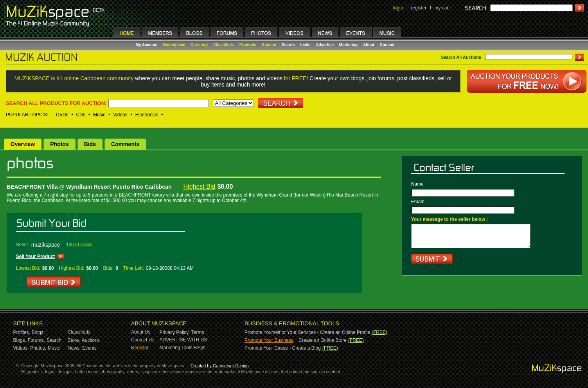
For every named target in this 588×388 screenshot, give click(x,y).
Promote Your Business (269, 340)
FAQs (200, 348)
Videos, (21, 348)
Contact (387, 45)
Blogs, (20, 340)
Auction (269, 45)
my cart (442, 8)
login (398, 8)
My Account (147, 45)
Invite (305, 45)
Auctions (91, 340)
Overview (23, 144)
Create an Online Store (323, 340)
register (419, 8)
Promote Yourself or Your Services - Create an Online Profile (307, 332)
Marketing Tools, (177, 348)
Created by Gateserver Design (220, 366)
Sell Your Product (36, 256)
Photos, (38, 348)
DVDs (62, 115)
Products (248, 45)
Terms (198, 332)
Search (288, 45)
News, (74, 348)
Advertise (325, 45)
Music (99, 115)
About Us (141, 332)
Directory (199, 45)
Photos (59, 144)
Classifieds (224, 45)
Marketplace (174, 45)
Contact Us (143, 340)
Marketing (348, 45)
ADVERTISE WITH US (183, 340)
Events (89, 348)
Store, (74, 340)
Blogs (38, 332)
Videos (120, 115)
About (369, 45)
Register (140, 348)
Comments (125, 144)
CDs (81, 115)
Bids (90, 144)
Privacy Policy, (175, 332)
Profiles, (22, 332)
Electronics (147, 115)
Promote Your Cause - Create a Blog (283, 348)
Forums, (36, 340)
